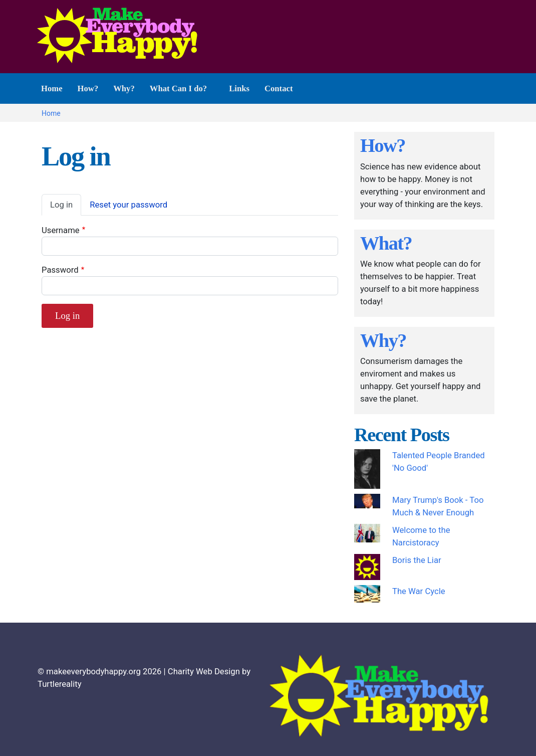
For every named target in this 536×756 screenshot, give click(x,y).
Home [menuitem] (52, 88)
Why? (383, 340)
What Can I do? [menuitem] (180, 94)
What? (386, 243)
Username (61, 230)
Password (60, 270)
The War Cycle (419, 591)
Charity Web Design (204, 672)
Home (51, 113)
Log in (61, 205)
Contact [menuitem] (279, 88)
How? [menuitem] (88, 88)
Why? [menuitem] (124, 88)
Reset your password (128, 205)
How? (383, 145)
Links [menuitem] (239, 88)
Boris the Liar (417, 560)
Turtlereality (60, 684)
